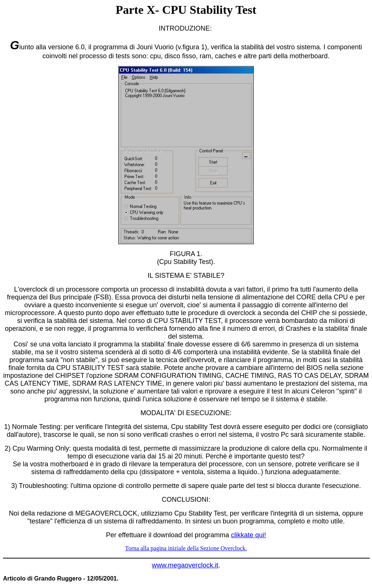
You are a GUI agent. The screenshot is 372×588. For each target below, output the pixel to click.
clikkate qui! (248, 535)
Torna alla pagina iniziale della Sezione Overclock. (186, 548)
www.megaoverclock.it (185, 565)
